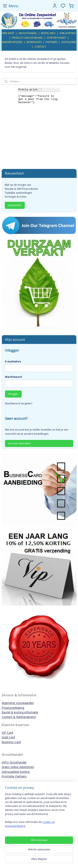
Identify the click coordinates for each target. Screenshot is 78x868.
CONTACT (40, 47)
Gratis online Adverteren (18, 767)
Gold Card (8, 737)
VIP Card (7, 733)
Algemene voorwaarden (18, 703)
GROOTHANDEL (28, 33)
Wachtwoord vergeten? (19, 403)
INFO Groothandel (14, 762)
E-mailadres (13, 361)
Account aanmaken (19, 443)
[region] (39, 812)
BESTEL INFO (48, 33)
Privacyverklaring (13, 708)
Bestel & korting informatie (20, 712)
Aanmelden (15, 205)
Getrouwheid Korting (16, 772)
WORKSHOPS (34, 42)
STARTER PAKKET (56, 38)
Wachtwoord (13, 377)
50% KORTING (68, 33)
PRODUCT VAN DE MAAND (27, 38)
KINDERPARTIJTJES (12, 42)
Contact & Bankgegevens (19, 717)
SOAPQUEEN (69, 42)
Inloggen (13, 394)
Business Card (11, 742)
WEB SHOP (8, 33)
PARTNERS (51, 42)
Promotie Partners (14, 776)
